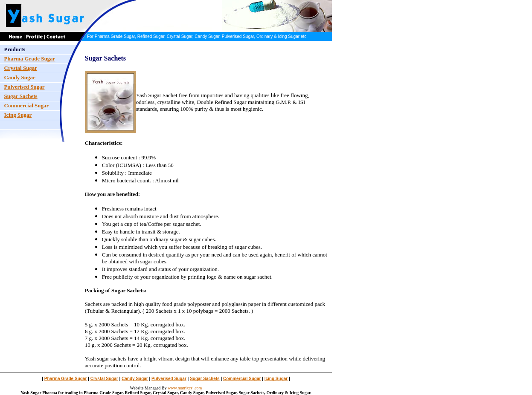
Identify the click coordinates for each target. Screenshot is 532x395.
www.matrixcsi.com (185, 388)
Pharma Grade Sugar (65, 379)
